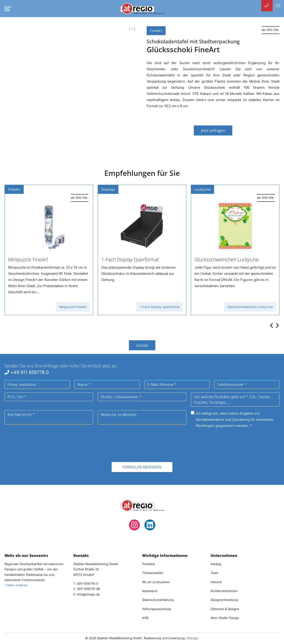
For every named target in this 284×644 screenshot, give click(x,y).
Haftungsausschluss (157, 609)
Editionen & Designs (225, 609)
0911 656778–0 (88, 584)
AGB (145, 618)
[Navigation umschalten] (7, 9)
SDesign (192, 638)
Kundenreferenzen (224, 591)
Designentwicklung (224, 600)
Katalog (216, 564)
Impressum (150, 591)
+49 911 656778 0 (27, 372)
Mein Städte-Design (225, 618)
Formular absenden (142, 467)
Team (214, 573)
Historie (216, 582)
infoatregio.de (88, 594)
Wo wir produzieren (156, 582)
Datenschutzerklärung (158, 600)
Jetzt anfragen (213, 130)
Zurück (142, 345)
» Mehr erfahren (16, 585)
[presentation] (272, 325)
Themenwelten (153, 573)
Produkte (149, 564)
